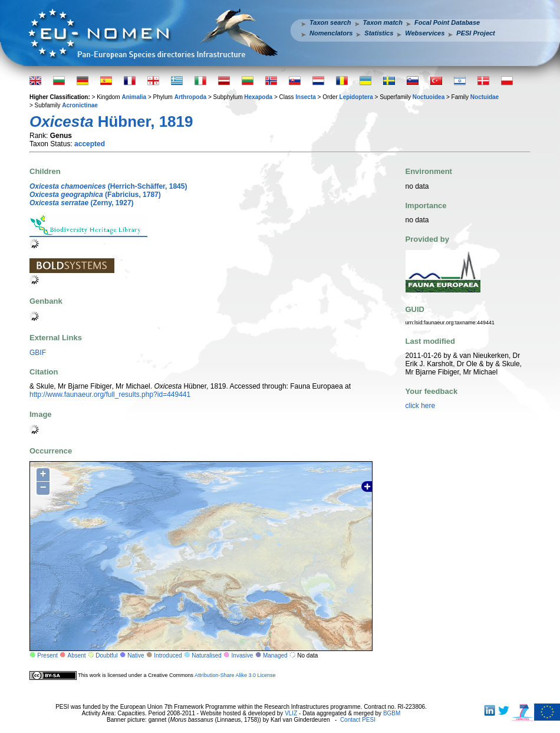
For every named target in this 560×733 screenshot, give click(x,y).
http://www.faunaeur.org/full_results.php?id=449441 (110, 395)
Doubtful (106, 655)
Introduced (168, 655)
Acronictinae (80, 105)
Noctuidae (485, 97)
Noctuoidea (429, 97)
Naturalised (207, 655)
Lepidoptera (356, 97)
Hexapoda (258, 97)
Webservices (425, 33)
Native (136, 655)
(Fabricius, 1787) (95, 195)
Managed (275, 655)
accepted (90, 144)
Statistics (379, 33)
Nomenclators (331, 33)
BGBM (392, 713)
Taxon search (330, 22)
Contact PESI (358, 720)
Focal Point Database (447, 22)
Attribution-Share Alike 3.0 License (235, 675)
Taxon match (383, 22)
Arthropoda (190, 97)
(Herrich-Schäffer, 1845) (108, 186)
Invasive (243, 655)
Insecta (305, 97)
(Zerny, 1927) (82, 203)
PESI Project (475, 33)
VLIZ (291, 713)
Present (47, 655)
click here (421, 406)
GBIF (38, 353)
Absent (77, 655)
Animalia (134, 97)
